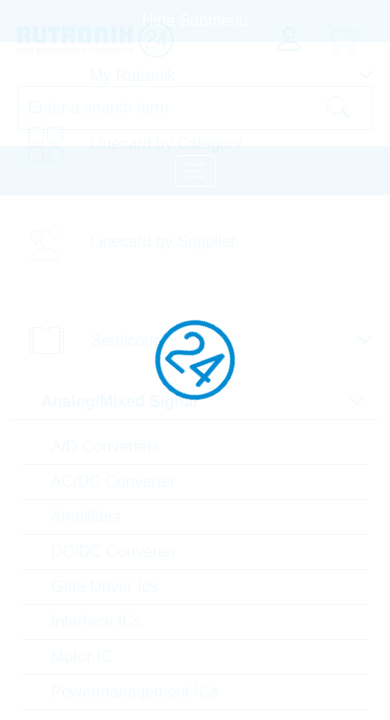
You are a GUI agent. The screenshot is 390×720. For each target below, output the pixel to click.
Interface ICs (96, 621)
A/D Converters (105, 446)
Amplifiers (86, 516)
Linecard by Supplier (163, 241)
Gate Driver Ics (104, 586)
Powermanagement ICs (134, 691)
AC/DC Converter (113, 481)
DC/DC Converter (113, 551)
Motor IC (81, 656)
